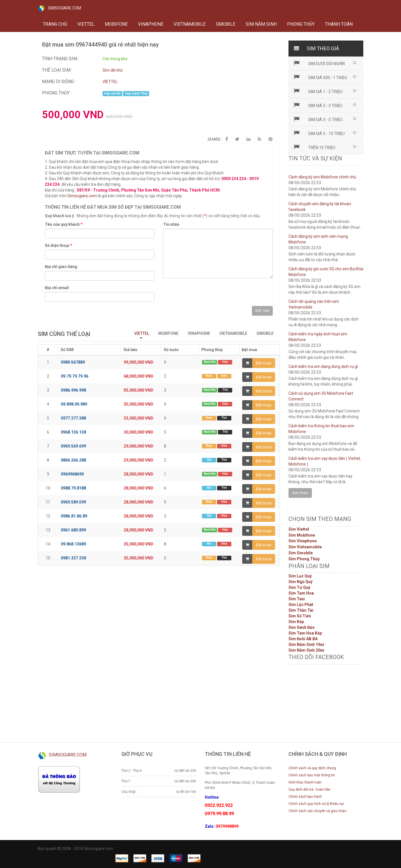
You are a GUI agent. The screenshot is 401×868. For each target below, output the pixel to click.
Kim (224, 376)
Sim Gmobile (301, 553)
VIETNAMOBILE (190, 24)
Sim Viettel (299, 529)
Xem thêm (300, 493)
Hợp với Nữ (112, 93)
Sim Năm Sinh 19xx (306, 645)
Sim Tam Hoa (301, 593)
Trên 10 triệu (314, 147)
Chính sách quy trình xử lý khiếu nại (316, 804)
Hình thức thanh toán (305, 782)
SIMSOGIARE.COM (59, 8)
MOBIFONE (116, 24)
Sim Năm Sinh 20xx (306, 650)
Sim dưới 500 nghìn (319, 63)
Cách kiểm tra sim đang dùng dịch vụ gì (323, 366)
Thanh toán (339, 24)
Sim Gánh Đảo (302, 627)
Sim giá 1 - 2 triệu (318, 91)
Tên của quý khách (64, 224)
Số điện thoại (59, 245)
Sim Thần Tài (301, 610)
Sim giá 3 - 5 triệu (318, 119)
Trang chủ (55, 24)
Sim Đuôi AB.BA (303, 639)
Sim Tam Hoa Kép (305, 633)
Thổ (225, 390)
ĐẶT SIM (262, 311)
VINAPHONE (151, 24)
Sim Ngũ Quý (300, 582)
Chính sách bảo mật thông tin (312, 775)
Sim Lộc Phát (301, 605)
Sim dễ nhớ (113, 70)
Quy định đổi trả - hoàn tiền (309, 790)
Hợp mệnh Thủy (136, 93)
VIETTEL (86, 24)
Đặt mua (264, 363)
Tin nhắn (171, 224)
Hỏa (225, 362)
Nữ (209, 460)
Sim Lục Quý (300, 576)
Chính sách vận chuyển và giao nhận (317, 811)
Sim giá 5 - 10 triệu (319, 133)
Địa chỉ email (57, 288)
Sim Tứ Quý (299, 587)
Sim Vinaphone (303, 541)
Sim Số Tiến (300, 616)
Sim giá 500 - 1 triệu (320, 77)
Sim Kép (296, 622)
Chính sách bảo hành (305, 797)
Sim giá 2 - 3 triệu (318, 105)
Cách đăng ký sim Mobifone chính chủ (322, 177)
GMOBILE (226, 24)
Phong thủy (301, 24)
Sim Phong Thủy (304, 559)
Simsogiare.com (82, 196)
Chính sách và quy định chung (312, 768)
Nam (209, 376)
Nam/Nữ (209, 362)
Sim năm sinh (261, 24)
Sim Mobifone (302, 535)
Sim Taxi (297, 599)
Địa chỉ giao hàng (61, 267)
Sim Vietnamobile (305, 547)
